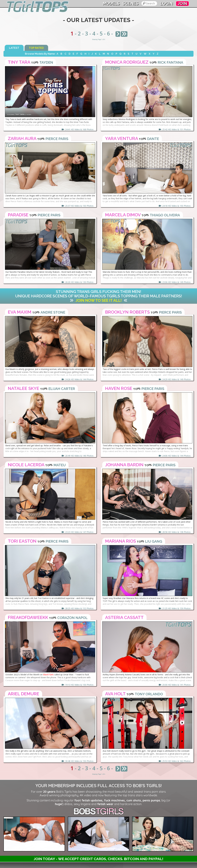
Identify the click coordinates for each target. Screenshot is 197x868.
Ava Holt (115, 694)
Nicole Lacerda (26, 465)
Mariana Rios (121, 541)
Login (166, 4)
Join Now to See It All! (99, 300)
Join (182, 4)
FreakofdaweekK (28, 617)
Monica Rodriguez (127, 62)
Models (111, 4)
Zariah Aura (22, 138)
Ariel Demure (24, 694)
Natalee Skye (24, 388)
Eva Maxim (20, 312)
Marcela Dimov (123, 215)
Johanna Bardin (124, 465)
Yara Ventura (122, 138)
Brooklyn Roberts (127, 312)
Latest (14, 48)
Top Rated (36, 48)
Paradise (18, 215)
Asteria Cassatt (124, 617)
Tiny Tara (19, 62)
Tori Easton (22, 541)
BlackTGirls (48, 675)
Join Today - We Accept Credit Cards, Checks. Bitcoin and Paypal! (98, 859)
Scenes (131, 4)
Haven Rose (119, 388)
